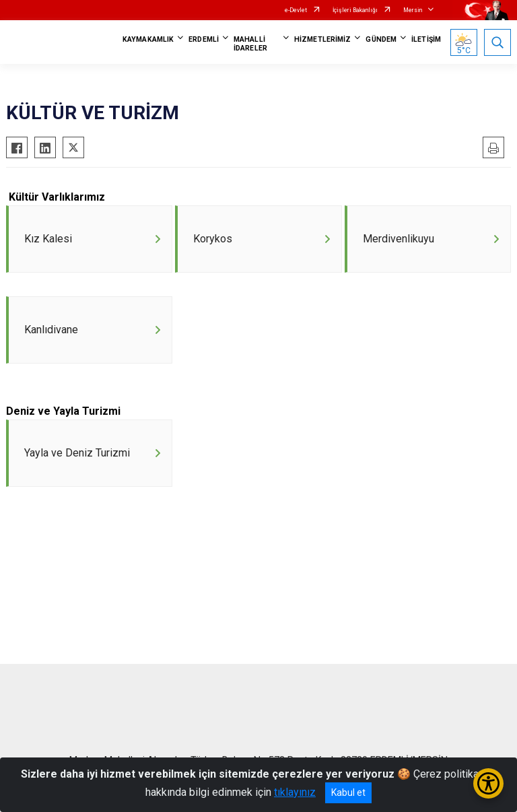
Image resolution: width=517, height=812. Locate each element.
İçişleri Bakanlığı (355, 10)
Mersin (413, 10)
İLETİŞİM (426, 39)
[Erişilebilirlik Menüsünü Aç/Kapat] (488, 783)
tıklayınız (295, 792)
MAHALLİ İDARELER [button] (250, 44)
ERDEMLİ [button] (204, 39)
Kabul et (348, 792)
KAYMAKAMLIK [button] (148, 39)
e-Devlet (296, 10)
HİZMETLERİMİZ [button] (322, 39)
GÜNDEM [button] (381, 39)
